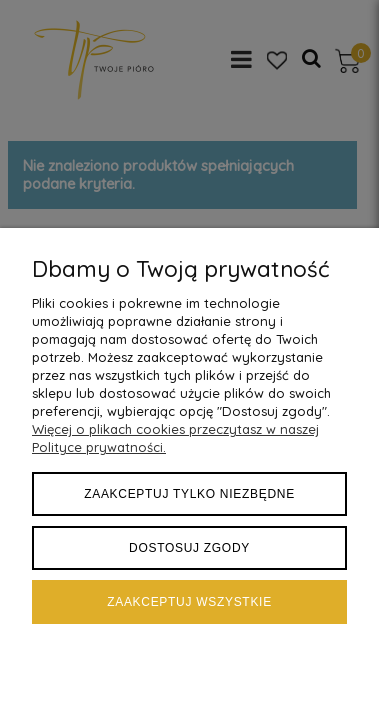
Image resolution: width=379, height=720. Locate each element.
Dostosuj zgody (189, 548)
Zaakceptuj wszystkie (189, 602)
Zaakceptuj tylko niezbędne (189, 494)
